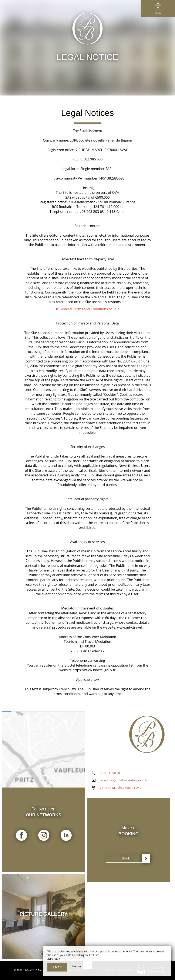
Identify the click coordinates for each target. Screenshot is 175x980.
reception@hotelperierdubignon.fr (124, 780)
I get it (57, 967)
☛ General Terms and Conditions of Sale (87, 309)
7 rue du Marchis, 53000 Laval (121, 788)
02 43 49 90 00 (110, 773)
